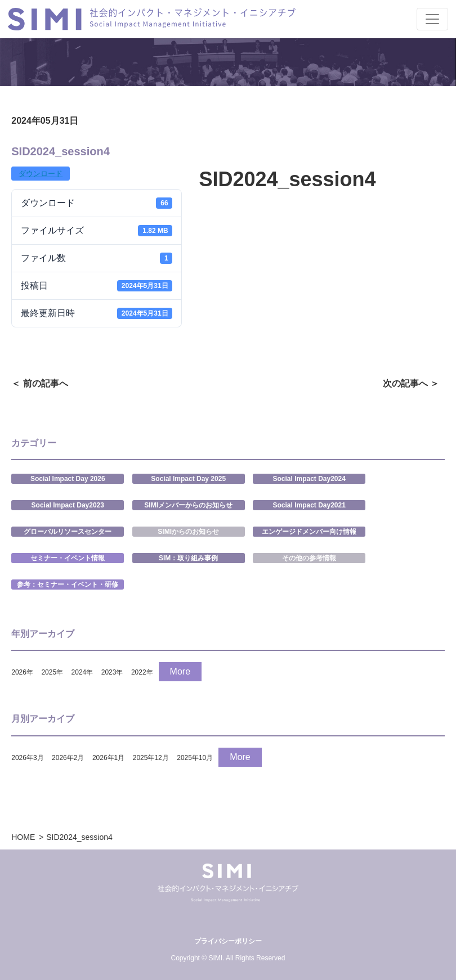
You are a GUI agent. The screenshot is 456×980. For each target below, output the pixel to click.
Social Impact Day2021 (309, 505)
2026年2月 (68, 758)
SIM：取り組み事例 (188, 558)
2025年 (52, 672)
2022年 (142, 672)
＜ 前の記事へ (39, 383)
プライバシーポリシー (228, 941)
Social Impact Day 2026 (68, 479)
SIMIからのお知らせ (188, 532)
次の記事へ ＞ (411, 383)
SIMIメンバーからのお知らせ (188, 505)
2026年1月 (108, 758)
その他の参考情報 (309, 558)
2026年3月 (27, 758)
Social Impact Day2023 (68, 505)
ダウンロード (41, 174)
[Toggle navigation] (432, 19)
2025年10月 (195, 758)
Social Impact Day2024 (309, 479)
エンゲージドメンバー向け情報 (309, 532)
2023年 (112, 672)
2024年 (82, 672)
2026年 (22, 672)
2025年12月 (151, 758)
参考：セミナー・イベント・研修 (68, 585)
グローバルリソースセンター (68, 532)
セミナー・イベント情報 (68, 558)
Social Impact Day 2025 (188, 479)
